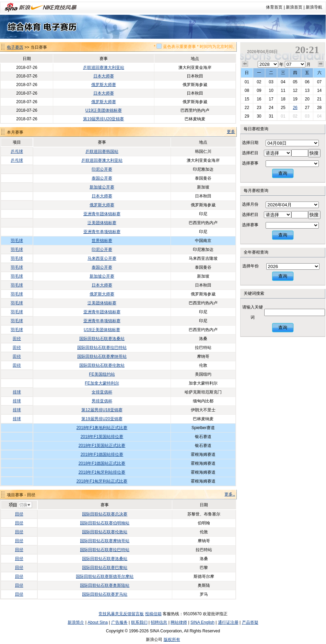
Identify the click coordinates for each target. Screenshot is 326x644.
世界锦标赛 (102, 241)
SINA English (202, 622)
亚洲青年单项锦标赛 (102, 232)
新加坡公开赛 (102, 187)
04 (283, 82)
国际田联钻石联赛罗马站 (105, 594)
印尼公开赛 (102, 169)
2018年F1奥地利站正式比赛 (102, 428)
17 (271, 99)
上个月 (245, 64)
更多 (231, 132)
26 (295, 108)
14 (319, 90)
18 (283, 99)
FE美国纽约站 (102, 374)
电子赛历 (15, 47)
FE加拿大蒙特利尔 (102, 383)
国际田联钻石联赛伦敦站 (102, 365)
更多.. (230, 494)
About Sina (98, 622)
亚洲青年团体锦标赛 (102, 214)
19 (295, 99)
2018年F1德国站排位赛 (102, 454)
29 (247, 116)
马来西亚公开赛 (102, 258)
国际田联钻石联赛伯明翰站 (105, 523)
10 (271, 90)
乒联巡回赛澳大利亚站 (104, 68)
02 (259, 82)
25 (283, 108)
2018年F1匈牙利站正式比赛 (102, 481)
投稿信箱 (153, 614)
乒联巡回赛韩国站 (102, 151)
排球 (17, 392)
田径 (17, 339)
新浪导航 (314, 7)
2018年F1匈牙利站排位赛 (102, 472)
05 (295, 82)
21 (319, 99)
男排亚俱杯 (102, 401)
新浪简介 (76, 622)
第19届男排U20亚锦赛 (103, 119)
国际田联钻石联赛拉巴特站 (102, 348)
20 (307, 99)
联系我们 (139, 622)
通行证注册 (228, 622)
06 (307, 82)
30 (259, 116)
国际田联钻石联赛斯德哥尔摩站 (105, 576)
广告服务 (119, 622)
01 (247, 82)
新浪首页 (294, 7)
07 (319, 82)
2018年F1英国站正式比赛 (102, 446)
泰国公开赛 (102, 178)
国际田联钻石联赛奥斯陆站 (105, 585)
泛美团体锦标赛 (102, 223)
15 (247, 99)
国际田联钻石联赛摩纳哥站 (102, 356)
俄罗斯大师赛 (104, 85)
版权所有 (172, 640)
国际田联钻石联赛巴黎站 (105, 568)
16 (259, 99)
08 (247, 90)
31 (271, 116)
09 (259, 90)
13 (307, 90)
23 (259, 108)
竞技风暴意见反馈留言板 (121, 614)
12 (295, 90)
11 (283, 90)
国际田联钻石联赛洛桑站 (102, 339)
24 (271, 108)
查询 (283, 173)
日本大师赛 (104, 76)
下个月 (321, 64)
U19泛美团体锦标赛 (104, 110)
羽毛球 (17, 241)
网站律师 (179, 622)
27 (307, 108)
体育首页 (274, 7)
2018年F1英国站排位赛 (102, 437)
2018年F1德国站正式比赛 (102, 463)
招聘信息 (159, 622)
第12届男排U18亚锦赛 (102, 410)
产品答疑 (250, 622)
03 (271, 82)
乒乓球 (17, 151)
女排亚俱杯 (102, 392)
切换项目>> (20, 505)
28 (319, 108)
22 (247, 108)
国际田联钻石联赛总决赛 (105, 514)
